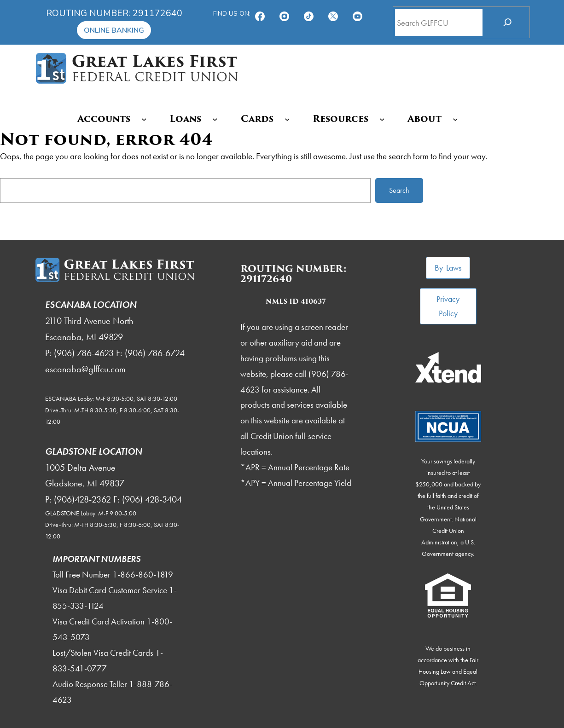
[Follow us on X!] (333, 13)
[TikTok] (309, 13)
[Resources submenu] (382, 119)
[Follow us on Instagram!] (284, 13)
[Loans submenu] (215, 119)
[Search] (508, 22)
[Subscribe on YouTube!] (358, 13)
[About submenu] (455, 119)
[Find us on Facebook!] (260, 13)
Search (399, 190)
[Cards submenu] (287, 119)
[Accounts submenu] (144, 119)
